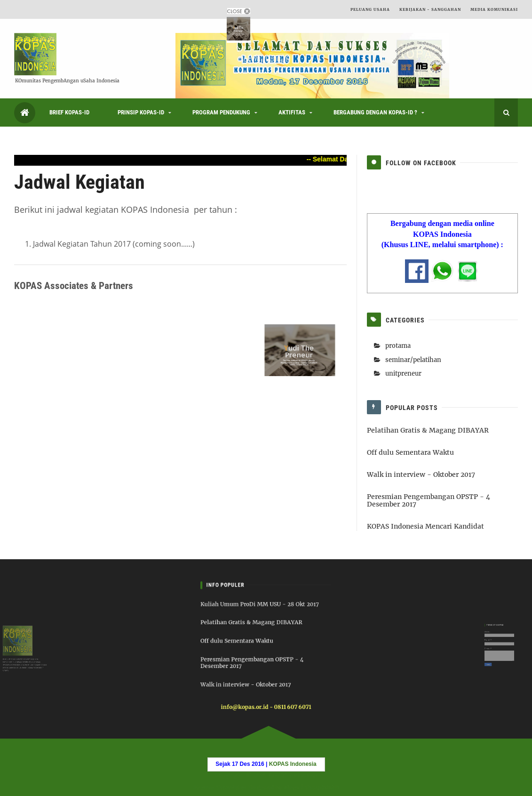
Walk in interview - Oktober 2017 (421, 474)
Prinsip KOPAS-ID (141, 112)
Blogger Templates (218, 787)
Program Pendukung (221, 112)
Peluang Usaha (370, 9)
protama (398, 346)
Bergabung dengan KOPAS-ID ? (375, 112)
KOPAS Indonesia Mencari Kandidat (425, 526)
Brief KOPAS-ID (69, 112)
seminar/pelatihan (413, 360)
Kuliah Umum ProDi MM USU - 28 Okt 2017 (261, 613)
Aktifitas (292, 112)
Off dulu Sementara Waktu (410, 452)
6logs (292, 787)
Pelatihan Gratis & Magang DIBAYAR (428, 430)
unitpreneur (403, 374)
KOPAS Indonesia (292, 775)
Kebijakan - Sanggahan (430, 9)
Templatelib (323, 787)
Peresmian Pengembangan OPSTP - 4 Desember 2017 (429, 501)
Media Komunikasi (494, 9)
